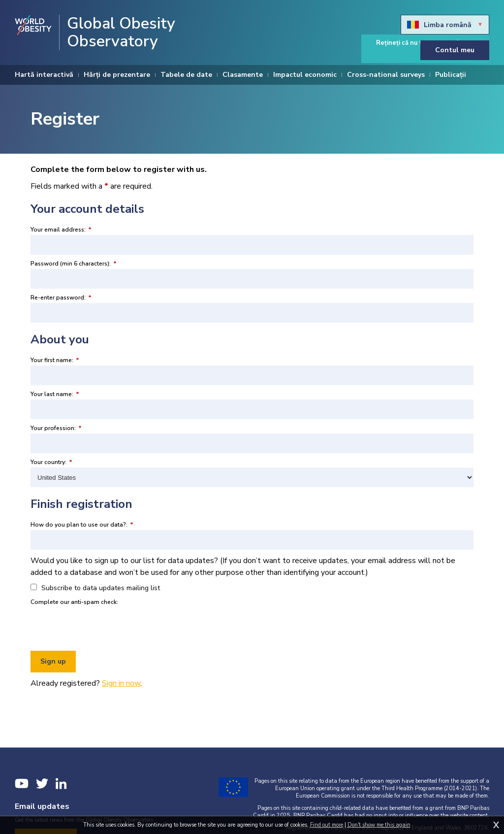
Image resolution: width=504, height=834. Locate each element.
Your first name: (55, 360)
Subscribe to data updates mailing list (95, 588)
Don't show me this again (379, 825)
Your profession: (56, 428)
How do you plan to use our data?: (82, 525)
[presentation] (105, 627)
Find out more (327, 825)
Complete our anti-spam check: (74, 602)
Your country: (51, 462)
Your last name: (55, 394)
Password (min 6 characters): (74, 264)
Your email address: (61, 230)
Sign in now (121, 683)
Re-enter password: (61, 298)
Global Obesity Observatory (121, 33)
